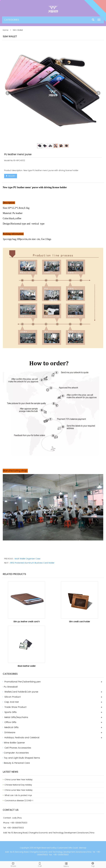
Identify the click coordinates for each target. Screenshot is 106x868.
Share (13, 864)
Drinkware (10, 733)
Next (98, 93)
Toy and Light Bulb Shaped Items (22, 758)
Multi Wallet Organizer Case (28, 559)
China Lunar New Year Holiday (18, 780)
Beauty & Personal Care (17, 763)
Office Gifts (10, 722)
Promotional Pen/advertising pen (23, 682)
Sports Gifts (10, 712)
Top (93, 864)
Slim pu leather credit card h (27, 622)
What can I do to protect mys (18, 795)
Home (6, 30)
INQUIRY (11, 176)
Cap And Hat (12, 702)
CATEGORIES (12, 20)
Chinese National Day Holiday (18, 785)
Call (40, 864)
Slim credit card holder (79, 622)
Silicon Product (12, 697)
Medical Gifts (11, 727)
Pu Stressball (11, 687)
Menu (66, 865)
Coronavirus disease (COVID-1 (19, 801)
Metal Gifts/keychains (16, 717)
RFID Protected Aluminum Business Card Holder (32, 563)
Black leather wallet (27, 666)
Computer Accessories (16, 753)
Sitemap (83, 848)
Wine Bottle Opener (14, 743)
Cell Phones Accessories (17, 748)
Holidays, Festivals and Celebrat (22, 738)
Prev (8, 93)
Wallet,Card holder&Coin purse (21, 692)
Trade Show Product (15, 707)
